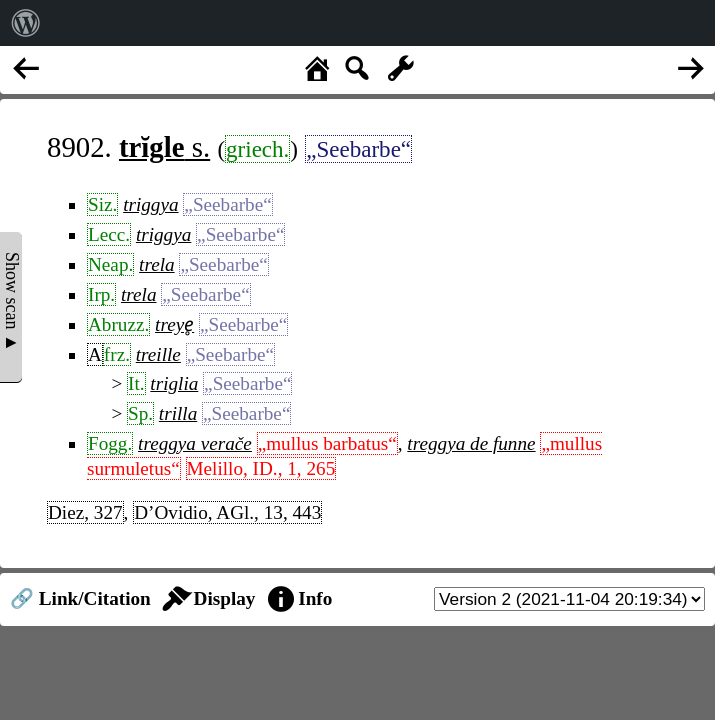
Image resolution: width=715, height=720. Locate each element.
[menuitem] (26, 23)
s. (164, 147)
